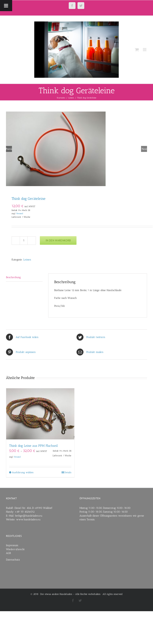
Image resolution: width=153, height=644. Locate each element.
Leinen (27, 260)
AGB (8, 553)
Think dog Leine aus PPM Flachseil (33, 446)
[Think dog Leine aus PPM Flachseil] (40, 414)
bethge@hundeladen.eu (29, 516)
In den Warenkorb (58, 240)
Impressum (12, 545)
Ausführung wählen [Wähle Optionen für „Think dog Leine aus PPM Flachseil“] (23, 472)
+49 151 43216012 (25, 512)
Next (144, 149)
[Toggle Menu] (6, 6)
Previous (9, 149)
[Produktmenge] (24, 241)
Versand (20, 213)
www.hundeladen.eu (28, 519)
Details (68, 472)
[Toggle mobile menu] (145, 50)
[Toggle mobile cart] (137, 50)
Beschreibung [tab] (13, 277)
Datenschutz (13, 560)
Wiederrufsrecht (15, 549)
